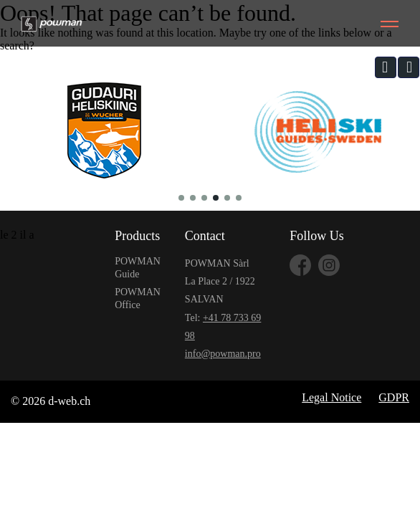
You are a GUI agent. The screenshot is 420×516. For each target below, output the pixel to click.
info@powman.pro (223, 354)
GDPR (394, 397)
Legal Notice (331, 397)
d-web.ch (69, 401)
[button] (386, 67)
